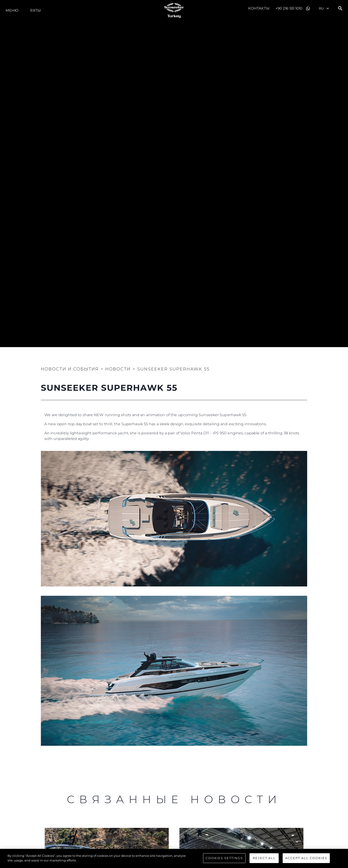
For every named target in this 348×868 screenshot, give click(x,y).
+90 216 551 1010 (289, 8)
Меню (12, 10)
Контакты (259, 8)
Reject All (264, 859)
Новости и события (70, 369)
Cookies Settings (224, 859)
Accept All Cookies (306, 859)
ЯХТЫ (35, 10)
